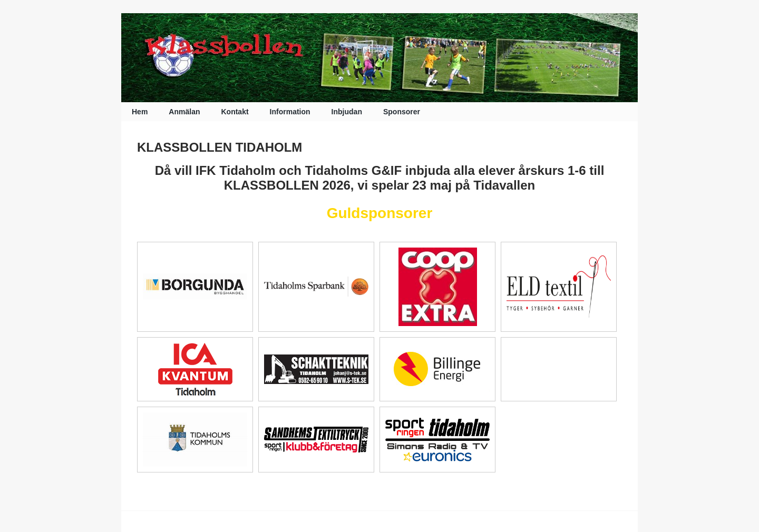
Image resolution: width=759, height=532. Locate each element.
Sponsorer (402, 112)
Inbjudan (347, 112)
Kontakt (235, 112)
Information (290, 112)
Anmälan (184, 112)
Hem (140, 112)
